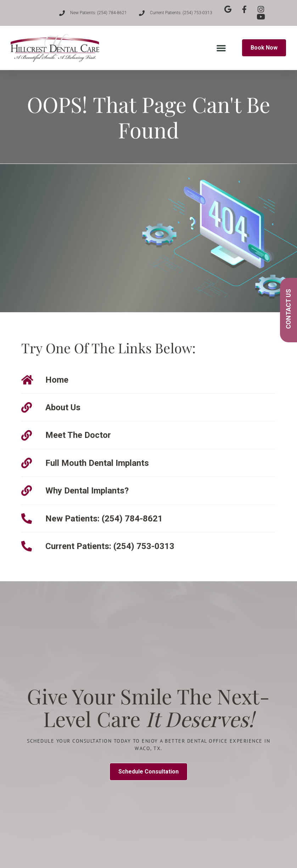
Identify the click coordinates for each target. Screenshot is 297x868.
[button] (221, 48)
